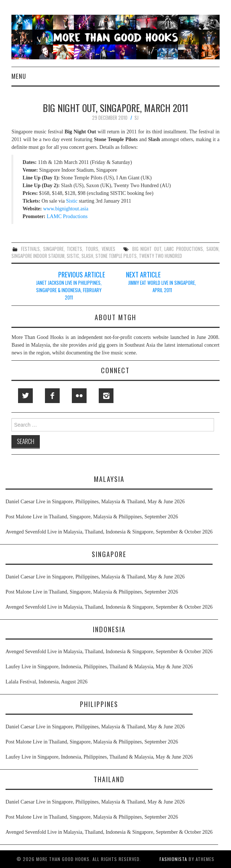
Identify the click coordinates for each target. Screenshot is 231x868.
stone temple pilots (116, 256)
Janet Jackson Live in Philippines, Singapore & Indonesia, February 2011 (69, 290)
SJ (136, 118)
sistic (73, 256)
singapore (53, 249)
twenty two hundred (160, 256)
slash (87, 256)
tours (92, 249)
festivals (30, 249)
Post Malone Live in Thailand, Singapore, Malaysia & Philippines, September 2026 (92, 517)
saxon (212, 249)
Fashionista (173, 859)
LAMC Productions (67, 216)
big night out (147, 249)
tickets (74, 249)
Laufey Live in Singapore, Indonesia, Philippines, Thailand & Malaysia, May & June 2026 (99, 667)
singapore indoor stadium (38, 256)
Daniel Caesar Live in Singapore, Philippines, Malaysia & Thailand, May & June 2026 (95, 502)
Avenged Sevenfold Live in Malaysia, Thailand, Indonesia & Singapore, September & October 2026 (109, 532)
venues (108, 249)
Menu (19, 76)
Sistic (72, 201)
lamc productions (184, 249)
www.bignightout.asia (66, 209)
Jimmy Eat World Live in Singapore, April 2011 (162, 286)
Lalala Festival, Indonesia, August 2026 (46, 682)
